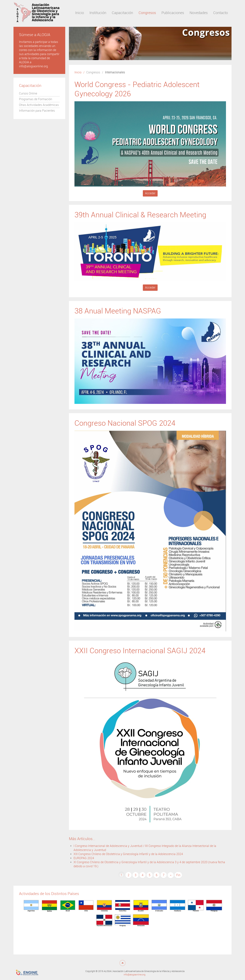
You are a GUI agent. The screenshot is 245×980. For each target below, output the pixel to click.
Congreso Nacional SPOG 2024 (125, 423)
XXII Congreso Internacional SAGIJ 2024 (140, 651)
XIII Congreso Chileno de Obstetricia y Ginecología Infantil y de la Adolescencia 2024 (128, 854)
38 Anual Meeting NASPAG (118, 311)
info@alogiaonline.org (135, 975)
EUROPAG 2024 (84, 858)
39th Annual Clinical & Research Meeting (140, 215)
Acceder (150, 193)
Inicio (78, 72)
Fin (178, 875)
